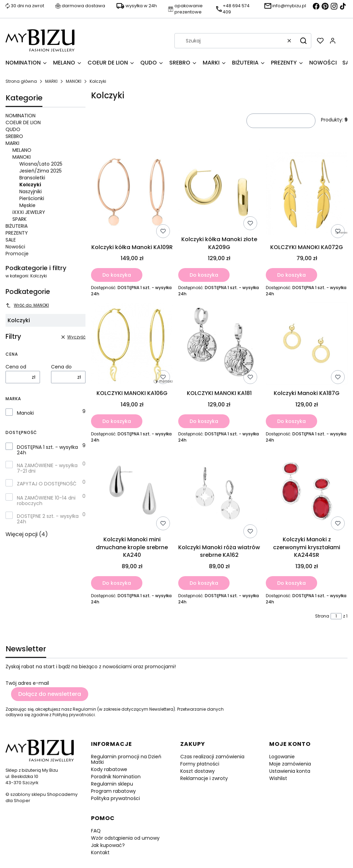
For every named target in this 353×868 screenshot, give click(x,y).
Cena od (16, 367)
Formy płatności (200, 764)
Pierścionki (32, 198)
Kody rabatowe (109, 769)
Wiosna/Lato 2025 (41, 164)
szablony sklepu (28, 794)
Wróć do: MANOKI (27, 305)
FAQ (96, 831)
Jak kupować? (108, 845)
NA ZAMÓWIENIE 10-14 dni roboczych (46, 501)
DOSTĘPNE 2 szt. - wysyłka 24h (48, 519)
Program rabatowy (113, 791)
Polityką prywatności (74, 715)
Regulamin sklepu (112, 784)
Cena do (61, 367)
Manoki (25, 413)
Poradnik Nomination (116, 777)
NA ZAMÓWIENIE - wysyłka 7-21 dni (47, 468)
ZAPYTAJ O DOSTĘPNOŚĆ (47, 484)
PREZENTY (17, 233)
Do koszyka (117, 275)
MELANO (22, 150)
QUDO (13, 129)
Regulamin (84, 709)
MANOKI (74, 81)
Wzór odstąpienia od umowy (125, 838)
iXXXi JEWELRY (29, 212)
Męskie (27, 205)
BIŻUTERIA (17, 226)
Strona (322, 616)
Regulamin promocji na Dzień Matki (126, 759)
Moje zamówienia (290, 764)
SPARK (19, 219)
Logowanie (282, 757)
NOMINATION (21, 116)
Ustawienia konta (290, 771)
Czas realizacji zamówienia (212, 757)
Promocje (17, 254)
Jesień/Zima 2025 (41, 171)
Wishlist (278, 778)
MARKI (51, 81)
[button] (303, 41)
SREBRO (14, 136)
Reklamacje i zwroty (204, 778)
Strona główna (21, 81)
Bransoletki (32, 178)
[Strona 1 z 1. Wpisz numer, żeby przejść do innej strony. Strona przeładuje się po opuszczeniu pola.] (336, 616)
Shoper (22, 801)
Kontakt (100, 852)
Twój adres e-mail (27, 683)
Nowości (15, 247)
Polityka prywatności (115, 798)
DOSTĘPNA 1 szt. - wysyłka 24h (47, 450)
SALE (11, 240)
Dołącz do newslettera (50, 694)
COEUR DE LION (23, 122)
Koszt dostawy (198, 771)
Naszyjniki (31, 191)
